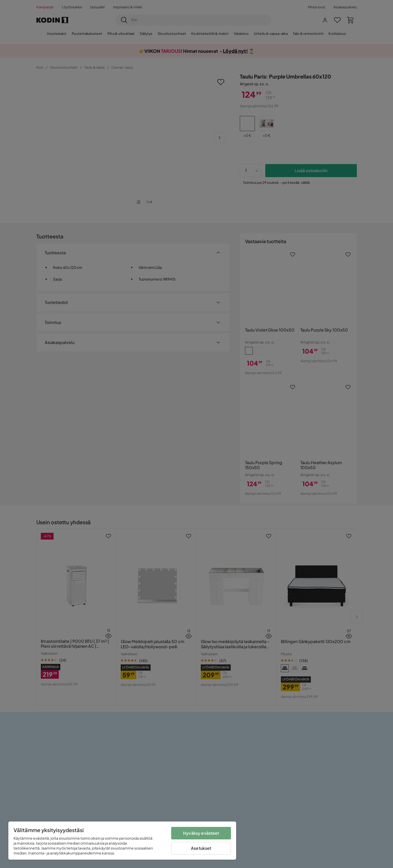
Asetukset (201, 848)
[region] (122, 841)
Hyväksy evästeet (201, 833)
